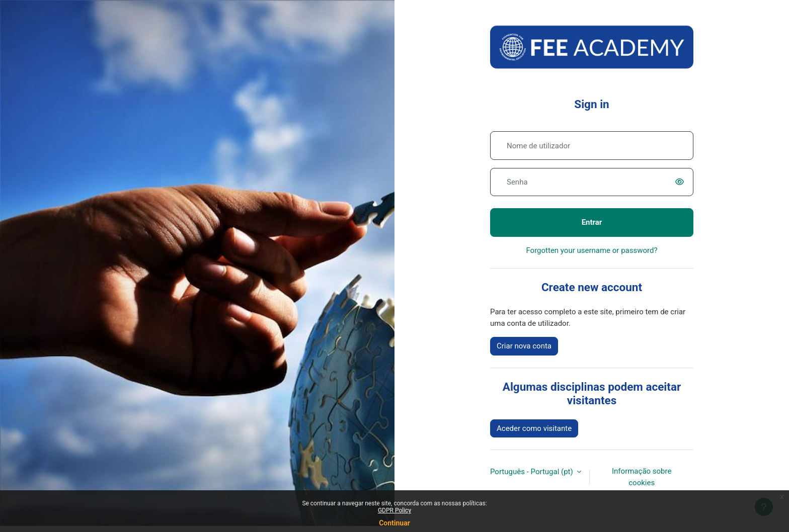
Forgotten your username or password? (591, 250)
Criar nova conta (524, 346)
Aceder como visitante (534, 428)
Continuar (395, 523)
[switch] (681, 182)
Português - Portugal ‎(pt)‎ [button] (532, 472)
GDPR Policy (395, 510)
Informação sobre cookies (642, 477)
